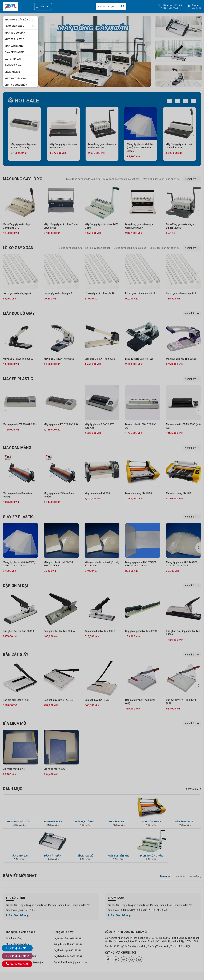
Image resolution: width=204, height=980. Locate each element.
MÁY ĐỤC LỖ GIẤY (15, 33)
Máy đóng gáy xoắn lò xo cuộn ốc (161, 179)
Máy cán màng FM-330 (97, 493)
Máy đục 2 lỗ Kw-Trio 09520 (18, 359)
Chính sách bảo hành (17, 944)
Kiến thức (179, 876)
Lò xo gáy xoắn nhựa (70, 248)
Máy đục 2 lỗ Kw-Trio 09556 (59, 359)
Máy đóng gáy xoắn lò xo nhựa (83, 179)
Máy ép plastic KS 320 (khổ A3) (61, 424)
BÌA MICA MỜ (12, 72)
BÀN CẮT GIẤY (13, 65)
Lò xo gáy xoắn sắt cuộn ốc (165, 248)
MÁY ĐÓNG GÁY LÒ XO (19, 20)
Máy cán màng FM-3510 (138, 493)
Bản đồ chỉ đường (17, 915)
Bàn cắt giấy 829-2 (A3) (97, 700)
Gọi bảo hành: (69, 956)
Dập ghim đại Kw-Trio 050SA (19, 631)
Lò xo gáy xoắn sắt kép (98, 248)
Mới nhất (165, 876)
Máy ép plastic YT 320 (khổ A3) (20, 424)
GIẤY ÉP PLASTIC (15, 52)
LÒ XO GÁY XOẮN (19, 26)
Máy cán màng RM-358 (179, 493)
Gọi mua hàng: (69, 938)
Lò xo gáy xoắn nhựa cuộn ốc (130, 248)
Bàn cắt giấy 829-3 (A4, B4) (59, 700)
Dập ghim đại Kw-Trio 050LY (100, 631)
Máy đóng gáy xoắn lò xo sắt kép (121, 179)
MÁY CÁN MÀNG (14, 46)
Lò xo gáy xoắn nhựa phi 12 (140, 293)
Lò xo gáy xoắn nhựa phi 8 (58, 293)
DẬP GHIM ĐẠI (13, 59)
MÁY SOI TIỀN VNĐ (15, 79)
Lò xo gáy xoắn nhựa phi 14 (181, 293)
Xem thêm (192, 179)
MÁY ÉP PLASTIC (14, 39)
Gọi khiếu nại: (68, 950)
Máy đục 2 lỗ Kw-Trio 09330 (100, 359)
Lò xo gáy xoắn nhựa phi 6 (17, 293)
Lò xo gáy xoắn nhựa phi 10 (100, 293)
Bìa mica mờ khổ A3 (55, 769)
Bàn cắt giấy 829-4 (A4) (16, 700)
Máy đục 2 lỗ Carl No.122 (139, 359)
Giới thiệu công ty (15, 938)
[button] (148, 51)
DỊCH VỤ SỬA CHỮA (16, 85)
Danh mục (43, 7)
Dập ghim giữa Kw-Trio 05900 (141, 631)
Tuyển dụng (195, 876)
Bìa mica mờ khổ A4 (14, 769)
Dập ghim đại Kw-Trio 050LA (59, 631)
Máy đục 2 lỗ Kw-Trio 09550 (181, 359)
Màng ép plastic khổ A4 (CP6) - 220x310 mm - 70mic (140, 148)
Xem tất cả (194, 789)
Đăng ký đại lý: (69, 944)
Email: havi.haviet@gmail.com (70, 962)
